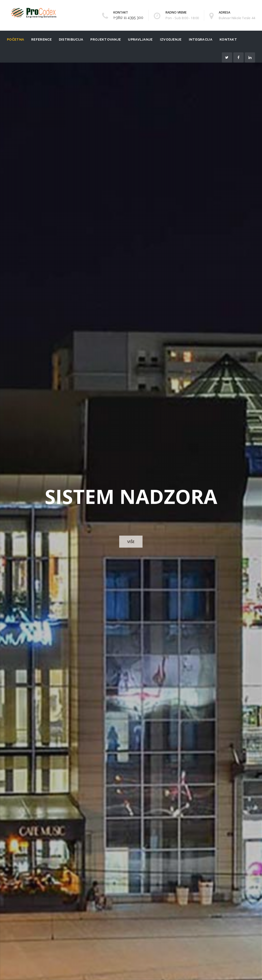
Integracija (201, 39)
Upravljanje (140, 39)
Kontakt (228, 39)
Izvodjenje (171, 39)
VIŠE (131, 542)
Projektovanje (106, 39)
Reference (41, 39)
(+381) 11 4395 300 (128, 18)
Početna (15, 39)
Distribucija (71, 39)
